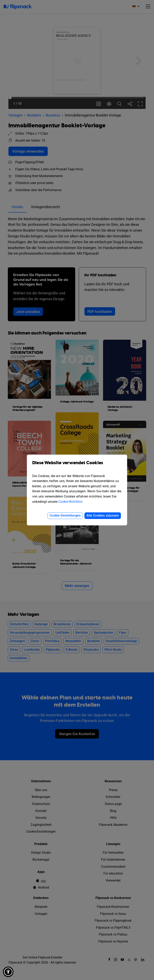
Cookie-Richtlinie (70, 502)
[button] (8, 972)
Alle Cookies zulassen (103, 515)
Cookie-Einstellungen (65, 515)
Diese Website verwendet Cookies (77, 466)
